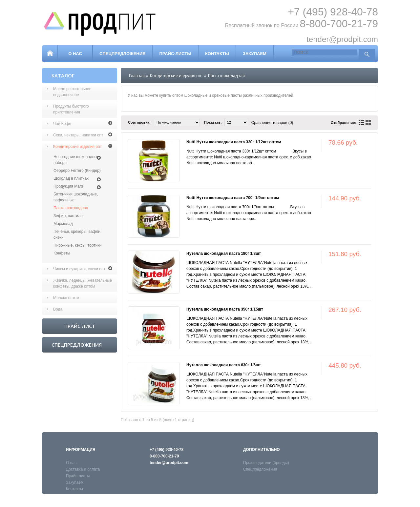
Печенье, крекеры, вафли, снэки (77, 234)
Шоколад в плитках (71, 178)
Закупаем (255, 54)
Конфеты (62, 253)
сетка (368, 123)
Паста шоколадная (71, 208)
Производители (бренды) (266, 463)
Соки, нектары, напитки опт (78, 135)
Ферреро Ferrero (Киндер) (77, 171)
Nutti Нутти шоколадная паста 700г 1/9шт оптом (233, 198)
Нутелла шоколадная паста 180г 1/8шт (224, 253)
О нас (75, 54)
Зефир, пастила (68, 216)
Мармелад (63, 224)
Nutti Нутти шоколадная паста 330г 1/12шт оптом (234, 142)
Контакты (217, 54)
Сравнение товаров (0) (272, 123)
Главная (137, 76)
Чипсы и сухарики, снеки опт (79, 269)
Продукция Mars (68, 186)
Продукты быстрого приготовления (71, 109)
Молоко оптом (66, 298)
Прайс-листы (175, 54)
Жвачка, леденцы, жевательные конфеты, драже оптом (83, 283)
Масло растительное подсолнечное (72, 92)
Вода (58, 309)
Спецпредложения (122, 54)
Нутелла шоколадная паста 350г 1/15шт (225, 309)
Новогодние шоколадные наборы (76, 160)
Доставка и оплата (83, 469)
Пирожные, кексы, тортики (78, 245)
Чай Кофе (62, 124)
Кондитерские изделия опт (77, 147)
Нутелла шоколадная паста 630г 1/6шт (224, 365)
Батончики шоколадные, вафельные (76, 197)
